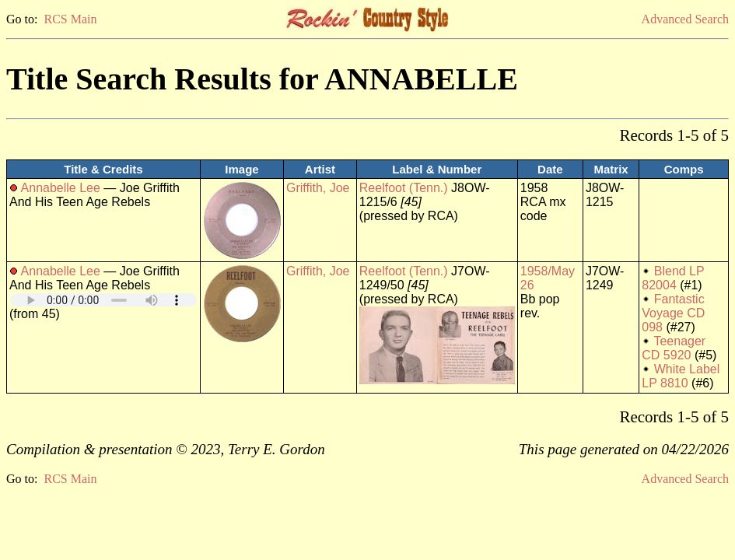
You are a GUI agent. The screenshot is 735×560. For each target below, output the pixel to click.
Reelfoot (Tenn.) (404, 188)
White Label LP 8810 (681, 376)
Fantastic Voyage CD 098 (673, 313)
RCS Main (70, 19)
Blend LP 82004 (673, 278)
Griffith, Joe (318, 188)
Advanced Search (685, 19)
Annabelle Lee (61, 188)
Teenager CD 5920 (674, 348)
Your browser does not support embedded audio (103, 300)
